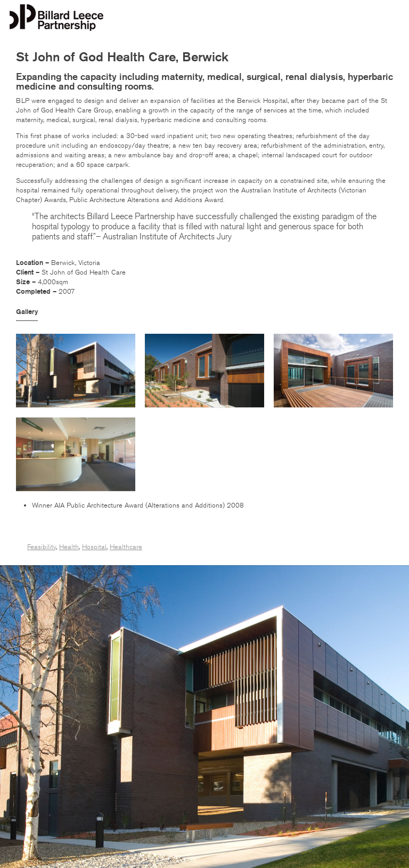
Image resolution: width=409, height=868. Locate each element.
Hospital (94, 547)
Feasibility (42, 547)
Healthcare (126, 547)
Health (69, 547)
